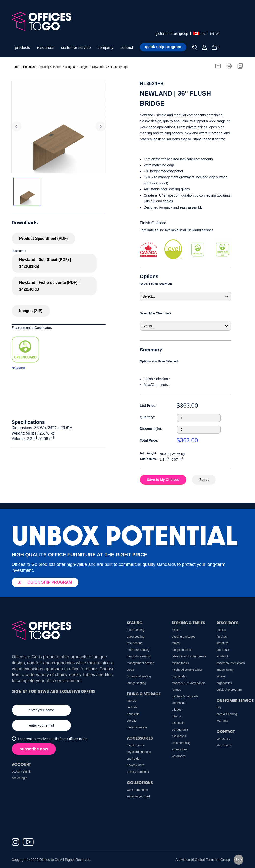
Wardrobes (179, 756)
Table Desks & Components (189, 656)
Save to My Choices (163, 480)
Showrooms (224, 745)
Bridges (70, 67)
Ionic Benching (181, 743)
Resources (228, 623)
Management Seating (141, 663)
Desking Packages (184, 637)
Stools (131, 670)
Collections (140, 783)
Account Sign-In (22, 772)
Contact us (223, 739)
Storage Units (180, 730)
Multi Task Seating (138, 650)
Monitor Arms (135, 745)
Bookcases (179, 736)
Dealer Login (19, 778)
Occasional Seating (139, 676)
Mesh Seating (136, 630)
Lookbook (223, 656)
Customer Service (235, 700)
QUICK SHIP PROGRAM (45, 582)
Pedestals (178, 723)
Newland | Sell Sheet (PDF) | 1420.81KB (45, 263)
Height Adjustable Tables (187, 670)
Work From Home (137, 790)
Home (15, 67)
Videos (221, 676)
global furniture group (172, 34)
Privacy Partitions (138, 772)
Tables (176, 643)
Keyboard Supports (139, 752)
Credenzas (179, 703)
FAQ (219, 707)
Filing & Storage (144, 694)
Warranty (222, 721)
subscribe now (34, 749)
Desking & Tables (188, 623)
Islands (176, 690)
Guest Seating (136, 637)
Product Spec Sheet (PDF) (43, 238)
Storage (132, 721)
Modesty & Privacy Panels (189, 683)
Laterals (132, 701)
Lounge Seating (136, 683)
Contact (226, 731)
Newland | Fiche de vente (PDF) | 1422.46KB (49, 286)
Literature (222, 643)
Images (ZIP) (31, 311)
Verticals (132, 707)
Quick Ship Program (229, 690)
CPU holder (134, 759)
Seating (135, 623)
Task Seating (135, 643)
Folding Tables (181, 663)
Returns (176, 716)
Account (21, 764)
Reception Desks (182, 650)
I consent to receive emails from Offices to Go (53, 739)
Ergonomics (224, 683)
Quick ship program (163, 47)
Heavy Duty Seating (139, 656)
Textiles (221, 630)
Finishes (222, 637)
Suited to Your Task (139, 796)
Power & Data (136, 765)
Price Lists (223, 650)
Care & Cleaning (227, 714)
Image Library (225, 670)
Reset (204, 480)
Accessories (180, 749)
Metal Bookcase (137, 727)
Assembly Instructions (231, 663)
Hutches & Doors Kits (185, 696)
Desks (176, 630)
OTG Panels (179, 676)
